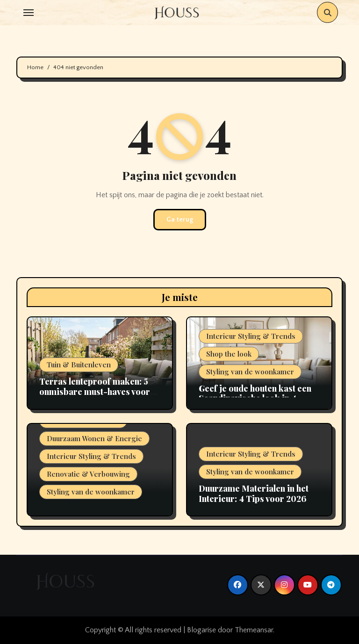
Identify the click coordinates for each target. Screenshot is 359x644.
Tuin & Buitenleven (79, 365)
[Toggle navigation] (29, 13)
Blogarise (201, 630)
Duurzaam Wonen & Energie (94, 438)
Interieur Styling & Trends (251, 336)
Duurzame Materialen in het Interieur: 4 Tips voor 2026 (254, 494)
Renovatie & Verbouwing (88, 474)
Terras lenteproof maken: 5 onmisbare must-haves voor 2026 (95, 391)
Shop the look (229, 354)
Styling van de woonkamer (250, 372)
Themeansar (254, 630)
